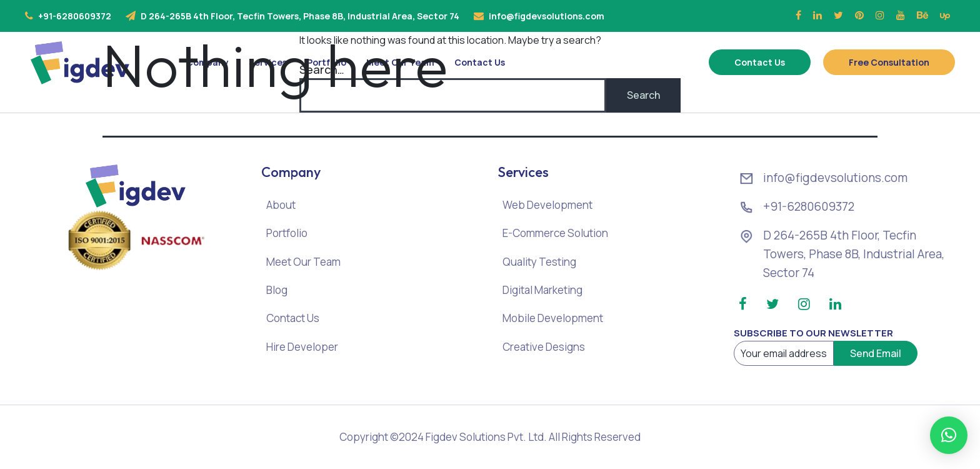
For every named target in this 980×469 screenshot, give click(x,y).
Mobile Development (553, 318)
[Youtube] (901, 15)
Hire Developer (302, 347)
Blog (277, 290)
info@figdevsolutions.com (547, 16)
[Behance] (922, 15)
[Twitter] (838, 15)
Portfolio (287, 233)
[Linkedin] (817, 15)
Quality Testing (539, 262)
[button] (949, 435)
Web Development (547, 205)
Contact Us (293, 318)
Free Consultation (889, 62)
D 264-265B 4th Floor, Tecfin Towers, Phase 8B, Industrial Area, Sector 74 (300, 16)
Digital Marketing (542, 290)
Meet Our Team (303, 262)
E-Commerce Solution (555, 233)
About (281, 205)
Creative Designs (544, 347)
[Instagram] (880, 15)
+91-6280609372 (75, 16)
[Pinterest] (859, 15)
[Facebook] (798, 15)
